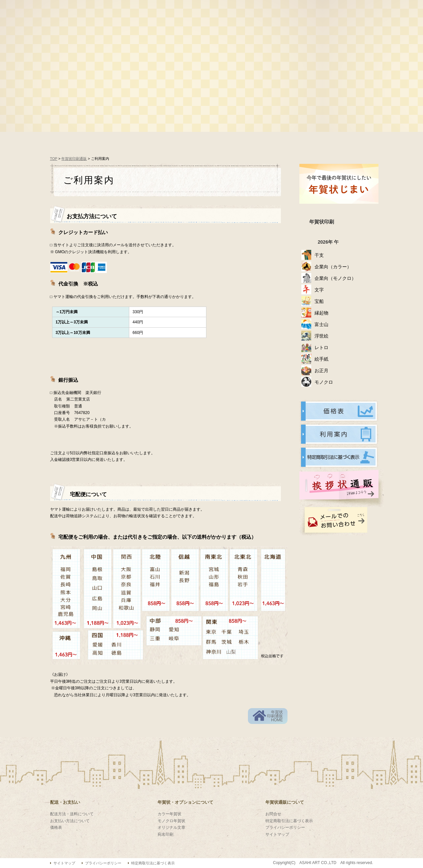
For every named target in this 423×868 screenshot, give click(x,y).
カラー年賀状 (169, 814)
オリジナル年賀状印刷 (263, 102)
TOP (54, 159)
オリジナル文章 (171, 827)
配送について (340, 140)
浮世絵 (321, 336)
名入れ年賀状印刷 (194, 102)
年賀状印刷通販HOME (275, 716)
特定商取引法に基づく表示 (289, 821)
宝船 (319, 301)
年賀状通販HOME (85, 140)
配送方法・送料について (72, 814)
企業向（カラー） (333, 267)
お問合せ (273, 814)
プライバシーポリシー (285, 827)
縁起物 (321, 313)
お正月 (321, 371)
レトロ (321, 347)
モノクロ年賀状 (171, 821)
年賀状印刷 (322, 222)
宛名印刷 (166, 834)
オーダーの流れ (198, 140)
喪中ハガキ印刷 (332, 102)
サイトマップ (277, 834)
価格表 (142, 140)
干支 (319, 255)
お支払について (269, 140)
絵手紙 (321, 359)
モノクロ (324, 382)
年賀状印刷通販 (74, 159)
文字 (319, 290)
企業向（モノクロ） (335, 278)
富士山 (321, 324)
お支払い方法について (70, 821)
